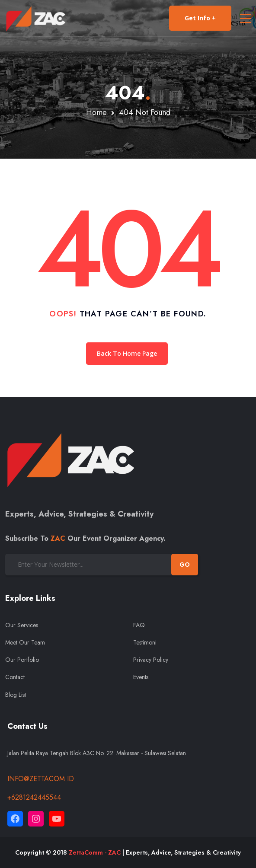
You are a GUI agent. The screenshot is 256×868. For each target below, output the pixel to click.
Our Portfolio (22, 660)
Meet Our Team (25, 642)
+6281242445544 (34, 797)
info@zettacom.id (41, 779)
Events (141, 677)
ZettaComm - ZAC (95, 852)
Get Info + (200, 18)
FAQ (139, 625)
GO (185, 565)
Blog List (16, 695)
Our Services (22, 625)
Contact (15, 677)
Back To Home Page (127, 353)
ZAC (58, 538)
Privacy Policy (151, 660)
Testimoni (145, 642)
